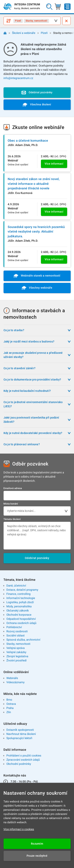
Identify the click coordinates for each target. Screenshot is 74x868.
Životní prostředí (16, 661)
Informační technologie (21, 598)
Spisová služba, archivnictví (23, 640)
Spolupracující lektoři (19, 738)
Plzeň (44, 33)
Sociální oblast (15, 636)
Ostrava (11, 704)
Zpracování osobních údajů (23, 760)
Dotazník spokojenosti (20, 730)
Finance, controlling (18, 594)
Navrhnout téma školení (21, 734)
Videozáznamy (15, 682)
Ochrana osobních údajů (21, 623)
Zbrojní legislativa (17, 656)
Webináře (12, 678)
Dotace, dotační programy (22, 590)
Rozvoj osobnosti (17, 631)
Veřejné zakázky (16, 652)
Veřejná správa (15, 648)
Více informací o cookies (19, 829)
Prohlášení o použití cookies (24, 756)
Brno (9, 700)
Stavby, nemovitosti (18, 644)
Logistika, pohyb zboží (20, 602)
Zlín (9, 712)
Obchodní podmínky (19, 764)
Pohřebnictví (14, 627)
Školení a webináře (24, 33)
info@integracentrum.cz (18, 78)
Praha (10, 708)
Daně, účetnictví (16, 586)
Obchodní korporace (19, 615)
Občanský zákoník (18, 611)
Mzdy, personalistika (19, 607)
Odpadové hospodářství (21, 619)
